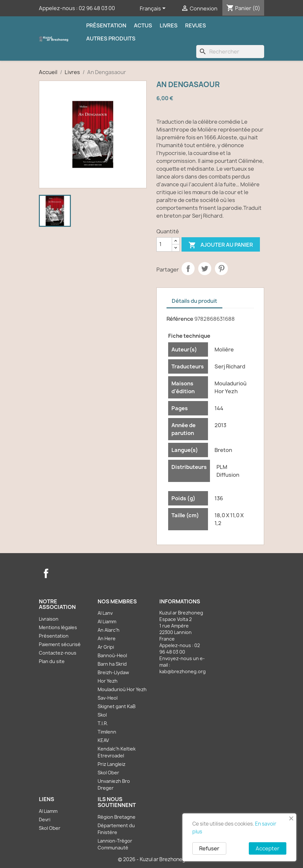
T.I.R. (103, 723)
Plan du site (52, 661)
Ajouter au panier (221, 245)
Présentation (106, 25)
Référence (180, 319)
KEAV (103, 740)
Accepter (268, 848)
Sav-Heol (108, 698)
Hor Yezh (108, 681)
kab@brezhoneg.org (183, 671)
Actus (143, 25)
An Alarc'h (109, 630)
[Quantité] (164, 244)
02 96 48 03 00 (97, 8)
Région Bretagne (117, 817)
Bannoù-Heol (112, 655)
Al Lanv (105, 613)
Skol (102, 715)
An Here (107, 638)
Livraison (49, 619)
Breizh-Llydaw (113, 672)
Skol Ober (108, 773)
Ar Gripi (106, 647)
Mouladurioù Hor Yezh (122, 689)
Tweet (205, 269)
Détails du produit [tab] (194, 301)
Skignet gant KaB (117, 706)
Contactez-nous (58, 653)
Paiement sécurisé (60, 644)
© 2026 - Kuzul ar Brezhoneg (152, 859)
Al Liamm (107, 621)
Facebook (46, 573)
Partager (188, 269)
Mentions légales (58, 627)
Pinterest (221, 269)
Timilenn (107, 732)
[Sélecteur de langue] (154, 9)
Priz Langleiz (112, 764)
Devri (45, 820)
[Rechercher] (230, 52)
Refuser (209, 848)
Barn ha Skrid (112, 664)
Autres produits (111, 39)
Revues (196, 25)
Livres (169, 25)
